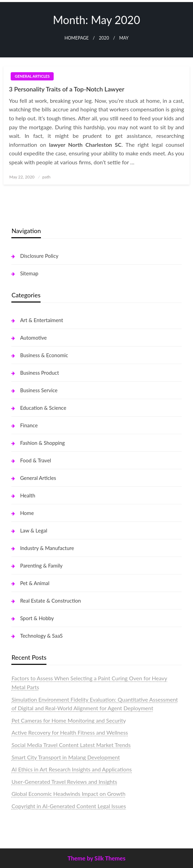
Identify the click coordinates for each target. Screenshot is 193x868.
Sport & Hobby (37, 618)
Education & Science (43, 408)
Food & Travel (35, 460)
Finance (29, 425)
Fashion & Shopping (42, 443)
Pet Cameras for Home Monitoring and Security (69, 720)
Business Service (39, 390)
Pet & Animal (35, 583)
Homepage (76, 38)
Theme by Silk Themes (96, 858)
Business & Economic (44, 355)
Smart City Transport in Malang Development (66, 757)
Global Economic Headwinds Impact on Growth (68, 794)
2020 (104, 38)
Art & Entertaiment (41, 320)
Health (28, 495)
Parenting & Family (41, 565)
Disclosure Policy (39, 256)
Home (27, 513)
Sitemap (29, 273)
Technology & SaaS (41, 636)
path (46, 177)
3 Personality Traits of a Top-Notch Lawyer (67, 89)
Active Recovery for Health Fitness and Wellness (70, 732)
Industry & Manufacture (47, 548)
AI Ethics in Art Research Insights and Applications (72, 769)
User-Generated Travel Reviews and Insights (64, 782)
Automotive (33, 338)
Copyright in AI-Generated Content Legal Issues (69, 806)
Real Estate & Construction (50, 601)
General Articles (32, 76)
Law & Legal (34, 530)
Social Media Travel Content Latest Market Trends (71, 745)
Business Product (39, 373)
